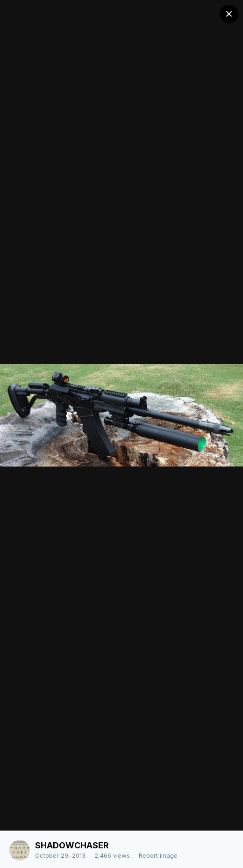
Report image (158, 855)
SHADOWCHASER (72, 845)
